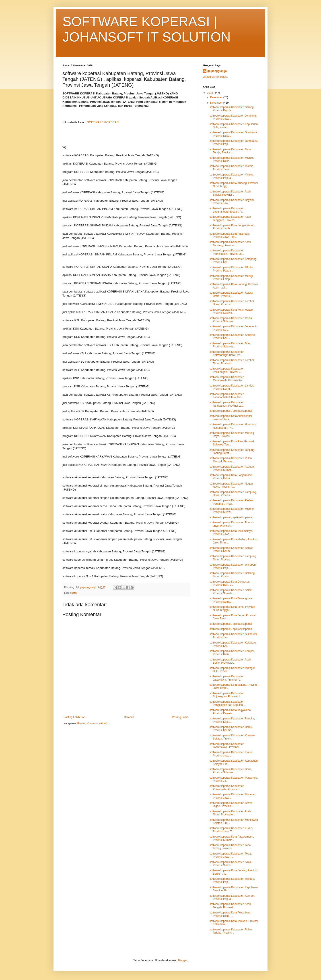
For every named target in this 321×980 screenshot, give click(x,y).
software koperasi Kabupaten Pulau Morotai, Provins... (231, 460)
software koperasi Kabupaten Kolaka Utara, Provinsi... (231, 294)
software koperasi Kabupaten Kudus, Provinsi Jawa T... (231, 830)
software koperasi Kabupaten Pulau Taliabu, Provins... (231, 931)
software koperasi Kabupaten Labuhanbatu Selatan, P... (227, 210)
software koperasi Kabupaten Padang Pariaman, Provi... (232, 502)
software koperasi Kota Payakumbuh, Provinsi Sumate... (232, 838)
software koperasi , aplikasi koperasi (231, 411)
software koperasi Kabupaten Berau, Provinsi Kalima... (231, 729)
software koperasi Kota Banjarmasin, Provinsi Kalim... (231, 477)
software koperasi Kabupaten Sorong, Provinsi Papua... (232, 109)
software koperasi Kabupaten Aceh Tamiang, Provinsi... (230, 244)
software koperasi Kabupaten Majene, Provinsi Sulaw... (232, 510)
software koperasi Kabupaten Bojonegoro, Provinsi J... (227, 695)
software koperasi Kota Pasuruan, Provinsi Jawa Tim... (230, 235)
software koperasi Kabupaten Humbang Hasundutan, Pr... (233, 426)
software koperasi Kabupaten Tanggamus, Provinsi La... (227, 404)
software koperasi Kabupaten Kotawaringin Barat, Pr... (227, 353)
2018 (210, 93)
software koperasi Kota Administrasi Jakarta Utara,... (231, 418)
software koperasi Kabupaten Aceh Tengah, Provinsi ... (230, 906)
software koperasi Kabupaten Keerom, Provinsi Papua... (232, 897)
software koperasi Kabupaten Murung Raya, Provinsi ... (232, 435)
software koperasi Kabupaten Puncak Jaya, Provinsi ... (232, 524)
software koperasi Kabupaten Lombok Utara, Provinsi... (232, 303)
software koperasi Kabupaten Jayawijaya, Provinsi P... (227, 678)
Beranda (129, 717)
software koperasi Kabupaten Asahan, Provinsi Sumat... (232, 468)
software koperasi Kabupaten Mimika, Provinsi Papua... (232, 269)
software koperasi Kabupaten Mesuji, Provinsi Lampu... (231, 278)
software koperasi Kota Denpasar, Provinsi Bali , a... (230, 583)
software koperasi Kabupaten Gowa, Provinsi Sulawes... (231, 320)
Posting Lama (180, 717)
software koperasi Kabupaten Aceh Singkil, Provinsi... (230, 193)
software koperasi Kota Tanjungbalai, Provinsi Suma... (231, 600)
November (217, 103)
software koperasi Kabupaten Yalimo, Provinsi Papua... (232, 176)
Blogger (183, 960)
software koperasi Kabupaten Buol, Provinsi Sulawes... (230, 345)
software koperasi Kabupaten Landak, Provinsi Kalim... (232, 387)
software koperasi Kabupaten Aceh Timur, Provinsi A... (230, 813)
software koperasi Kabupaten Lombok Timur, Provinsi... (232, 362)
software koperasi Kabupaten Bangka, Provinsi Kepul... (232, 720)
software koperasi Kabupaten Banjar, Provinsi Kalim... (231, 550)
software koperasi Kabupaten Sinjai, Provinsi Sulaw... (231, 864)
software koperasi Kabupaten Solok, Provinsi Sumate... (231, 592)
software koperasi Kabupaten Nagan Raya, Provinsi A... (231, 485)
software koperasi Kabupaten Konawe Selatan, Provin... (232, 737)
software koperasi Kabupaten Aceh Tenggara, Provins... (230, 218)
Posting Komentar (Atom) (92, 723)
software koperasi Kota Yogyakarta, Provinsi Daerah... (230, 712)
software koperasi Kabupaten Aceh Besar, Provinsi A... (230, 661)
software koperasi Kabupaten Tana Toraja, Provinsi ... (230, 151)
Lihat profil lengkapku (215, 77)
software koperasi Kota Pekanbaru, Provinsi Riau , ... (230, 914)
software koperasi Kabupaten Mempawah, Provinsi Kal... (227, 379)
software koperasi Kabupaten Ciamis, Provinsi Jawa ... (232, 168)
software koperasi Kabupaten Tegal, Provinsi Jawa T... (231, 855)
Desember (217, 97)
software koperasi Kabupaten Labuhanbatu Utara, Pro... (227, 396)
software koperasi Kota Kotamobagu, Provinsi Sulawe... (231, 311)
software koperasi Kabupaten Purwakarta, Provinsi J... (227, 788)
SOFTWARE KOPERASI (103, 122)
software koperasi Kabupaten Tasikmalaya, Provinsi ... (227, 746)
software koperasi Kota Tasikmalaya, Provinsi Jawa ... (231, 533)
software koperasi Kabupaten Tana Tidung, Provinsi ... (230, 847)
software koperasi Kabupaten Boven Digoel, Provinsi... (231, 804)
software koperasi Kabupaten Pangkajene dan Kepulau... (227, 703)
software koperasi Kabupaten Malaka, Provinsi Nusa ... (232, 159)
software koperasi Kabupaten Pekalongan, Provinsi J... (227, 370)
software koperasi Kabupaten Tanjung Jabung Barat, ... (232, 451)
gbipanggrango (217, 71)
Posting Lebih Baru (75, 717)
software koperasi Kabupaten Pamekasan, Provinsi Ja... (227, 252)
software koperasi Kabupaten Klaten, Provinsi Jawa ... (231, 754)
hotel (74, 593)
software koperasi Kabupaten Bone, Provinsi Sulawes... (231, 771)
